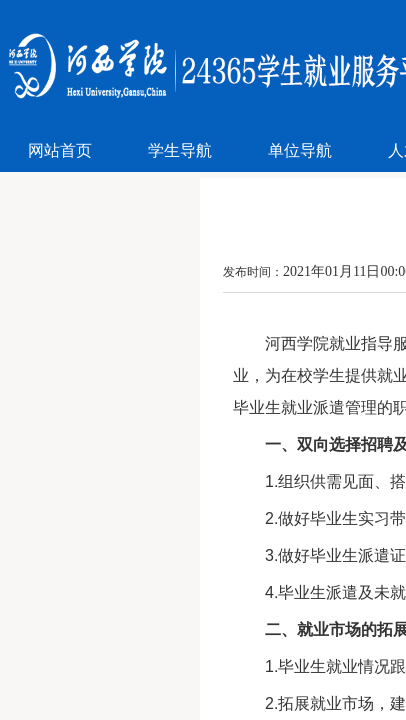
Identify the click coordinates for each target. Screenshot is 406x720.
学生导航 (180, 150)
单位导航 (300, 150)
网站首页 (60, 150)
